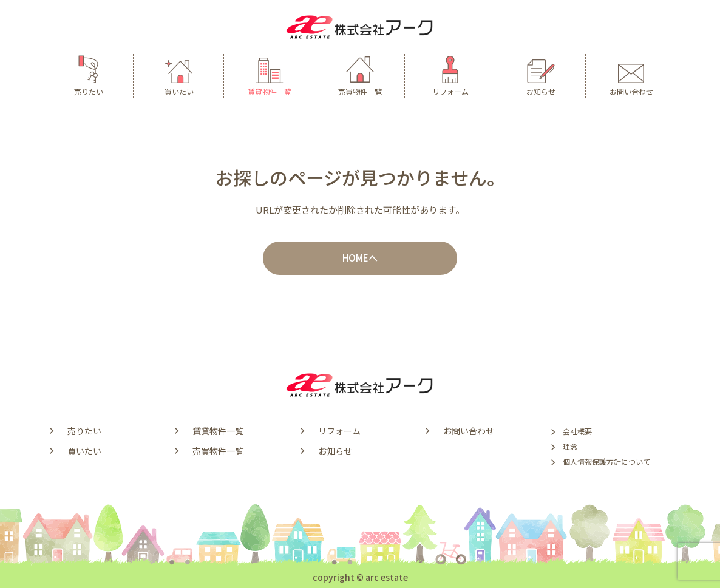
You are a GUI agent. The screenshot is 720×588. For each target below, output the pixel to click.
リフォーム (450, 75)
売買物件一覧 (360, 75)
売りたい (89, 75)
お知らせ (541, 75)
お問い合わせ (631, 75)
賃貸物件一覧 (270, 75)
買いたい (179, 75)
